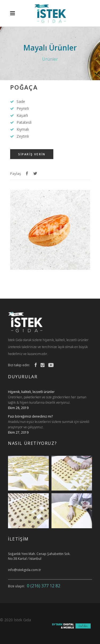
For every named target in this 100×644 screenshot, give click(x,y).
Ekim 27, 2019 (18, 432)
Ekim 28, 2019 (18, 408)
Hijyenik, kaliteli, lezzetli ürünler (31, 392)
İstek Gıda (22, 620)
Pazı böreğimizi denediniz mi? (30, 416)
